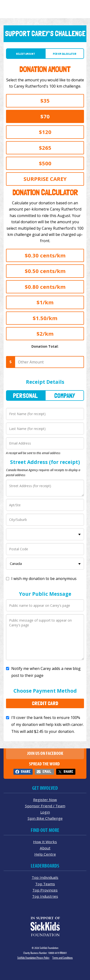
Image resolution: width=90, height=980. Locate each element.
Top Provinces (45, 890)
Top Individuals (45, 877)
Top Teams (45, 884)
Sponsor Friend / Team (45, 806)
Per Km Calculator (65, 54)
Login (45, 812)
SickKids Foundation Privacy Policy (33, 958)
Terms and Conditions (63, 958)
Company (65, 396)
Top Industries (45, 896)
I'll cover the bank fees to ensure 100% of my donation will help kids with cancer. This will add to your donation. (48, 724)
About (45, 848)
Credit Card (45, 703)
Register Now (45, 800)
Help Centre (45, 854)
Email (47, 771)
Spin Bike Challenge (45, 818)
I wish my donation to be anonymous (44, 579)
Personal (25, 396)
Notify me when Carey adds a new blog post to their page (46, 672)
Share (26, 771)
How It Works (45, 842)
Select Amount (26, 54)
